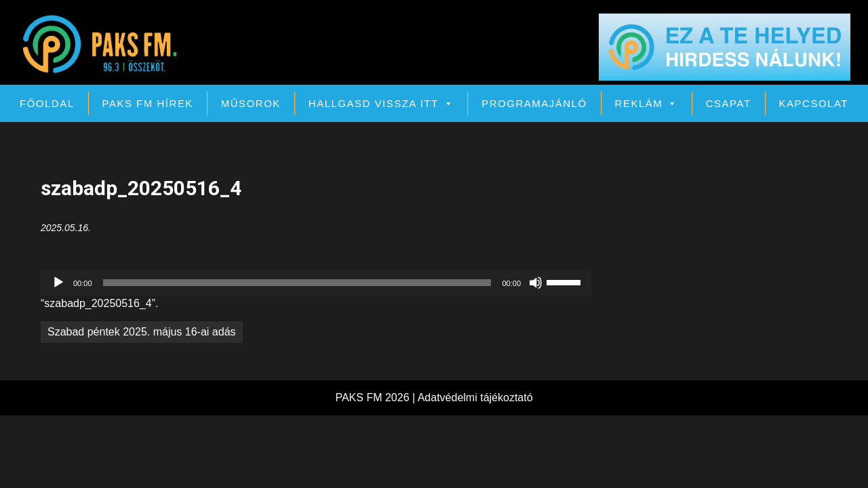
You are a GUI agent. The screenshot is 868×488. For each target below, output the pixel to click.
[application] (316, 283)
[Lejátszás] (58, 283)
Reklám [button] (647, 103)
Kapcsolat (814, 103)
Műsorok (251, 103)
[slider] (297, 283)
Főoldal (47, 103)
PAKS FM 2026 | (376, 398)
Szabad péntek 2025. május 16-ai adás (142, 332)
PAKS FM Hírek (148, 103)
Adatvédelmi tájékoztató (475, 398)
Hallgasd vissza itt (381, 103)
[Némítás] (536, 283)
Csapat (729, 103)
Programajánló (534, 103)
